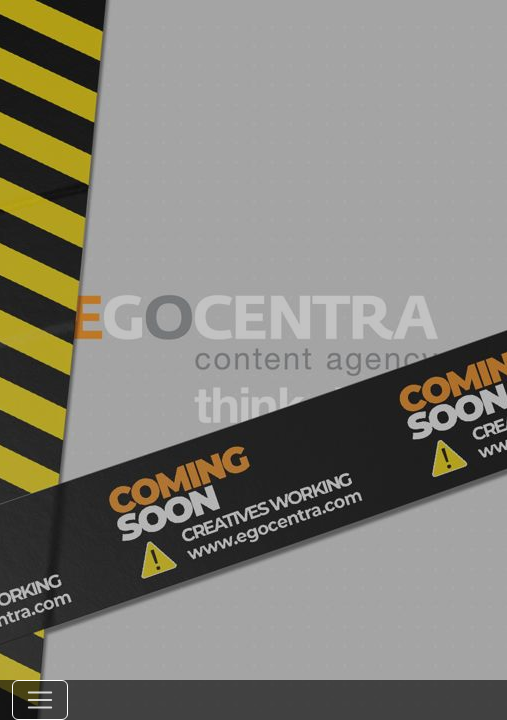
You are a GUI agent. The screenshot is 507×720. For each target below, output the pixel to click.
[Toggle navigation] (40, 700)
